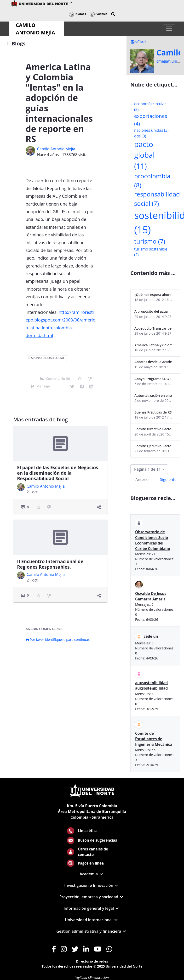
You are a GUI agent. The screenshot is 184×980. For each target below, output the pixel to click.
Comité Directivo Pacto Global (153, 429)
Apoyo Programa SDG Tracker (153, 379)
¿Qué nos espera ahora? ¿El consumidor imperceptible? (153, 295)
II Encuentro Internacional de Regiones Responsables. (50, 564)
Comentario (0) (55, 378)
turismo (150, 241)
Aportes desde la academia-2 (153, 362)
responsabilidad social (46, 358)
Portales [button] (99, 14)
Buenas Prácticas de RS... (153, 412)
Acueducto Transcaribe (153, 328)
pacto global (144, 155)
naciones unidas (151, 130)
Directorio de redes (92, 961)
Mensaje (40, 386)
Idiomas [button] (78, 14)
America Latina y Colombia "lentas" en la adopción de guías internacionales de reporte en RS (153, 345)
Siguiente (168, 479)
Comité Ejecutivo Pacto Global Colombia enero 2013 (153, 446)
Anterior (143, 479)
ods (140, 136)
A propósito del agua (151, 311)
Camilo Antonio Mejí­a (56, 149)
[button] (113, 14)
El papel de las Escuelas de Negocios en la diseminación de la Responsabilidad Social (57, 473)
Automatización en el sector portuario (153, 395)
